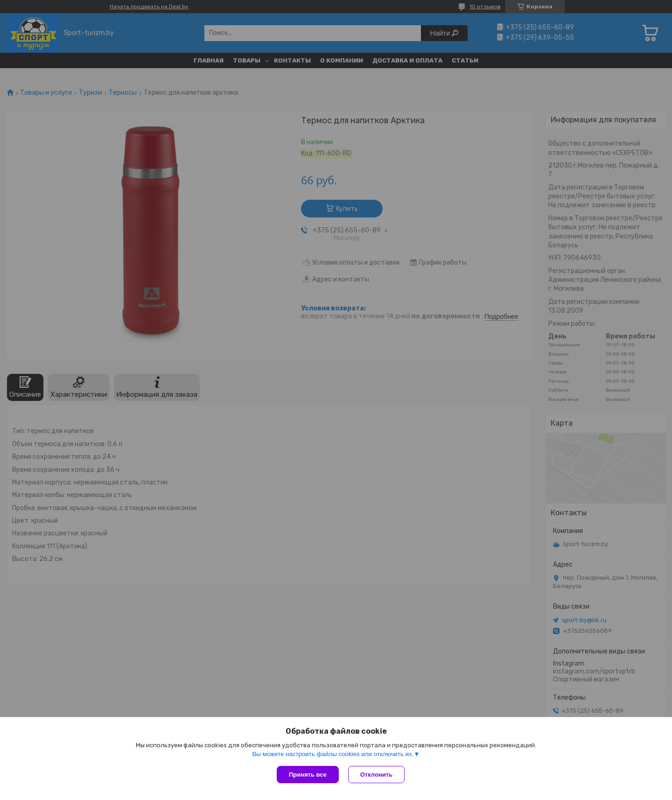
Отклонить (376, 775)
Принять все (308, 775)
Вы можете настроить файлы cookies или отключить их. (333, 754)
